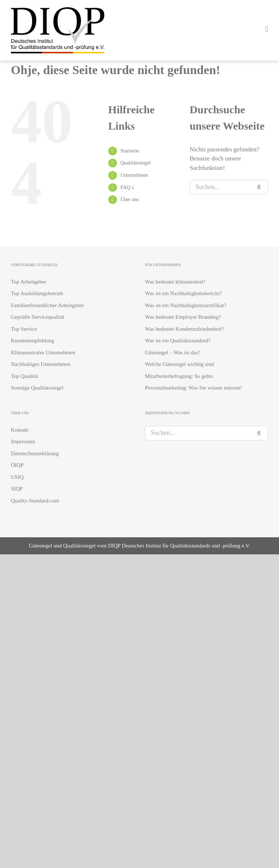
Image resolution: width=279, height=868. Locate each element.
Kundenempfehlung (33, 341)
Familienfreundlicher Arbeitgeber (47, 305)
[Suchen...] (222, 187)
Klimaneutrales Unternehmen (43, 353)
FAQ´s (127, 188)
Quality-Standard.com (35, 501)
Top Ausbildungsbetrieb (37, 293)
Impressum (23, 441)
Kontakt (20, 430)
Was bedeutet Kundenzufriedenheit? (184, 329)
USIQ (17, 477)
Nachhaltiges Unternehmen (41, 364)
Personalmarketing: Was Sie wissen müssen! (193, 388)
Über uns (130, 199)
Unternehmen (134, 175)
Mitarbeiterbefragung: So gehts (179, 376)
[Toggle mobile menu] (267, 29)
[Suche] (261, 187)
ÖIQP (17, 465)
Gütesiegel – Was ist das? (173, 353)
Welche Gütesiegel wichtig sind (179, 364)
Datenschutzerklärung (35, 453)
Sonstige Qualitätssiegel (37, 388)
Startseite (130, 151)
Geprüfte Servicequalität (38, 317)
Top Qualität (25, 376)
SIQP (17, 489)
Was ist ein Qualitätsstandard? (178, 341)
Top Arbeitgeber (29, 282)
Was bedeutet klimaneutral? (175, 282)
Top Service (24, 329)
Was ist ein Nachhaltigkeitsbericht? (183, 293)
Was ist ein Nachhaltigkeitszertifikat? (186, 305)
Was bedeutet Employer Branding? (183, 317)
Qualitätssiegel (135, 163)
